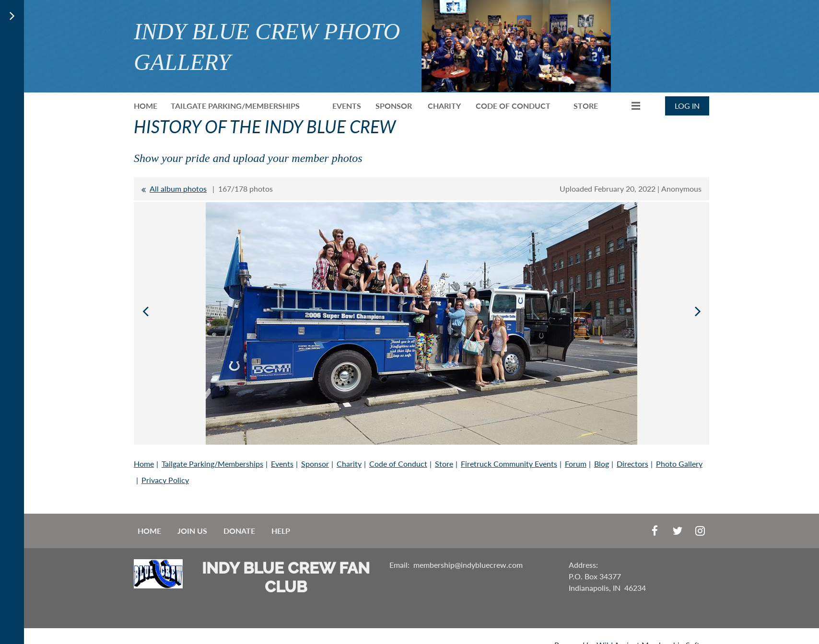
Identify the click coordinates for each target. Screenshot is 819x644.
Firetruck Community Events (509, 464)
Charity (349, 464)
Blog (602, 464)
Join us (192, 531)
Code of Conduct (398, 464)
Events (282, 464)
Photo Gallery (679, 464)
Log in (687, 106)
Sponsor (315, 464)
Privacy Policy (165, 480)
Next (698, 311)
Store (444, 464)
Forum (576, 464)
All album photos (178, 189)
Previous (145, 311)
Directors (632, 464)
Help (281, 531)
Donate (239, 531)
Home (144, 464)
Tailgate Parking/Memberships (212, 464)
